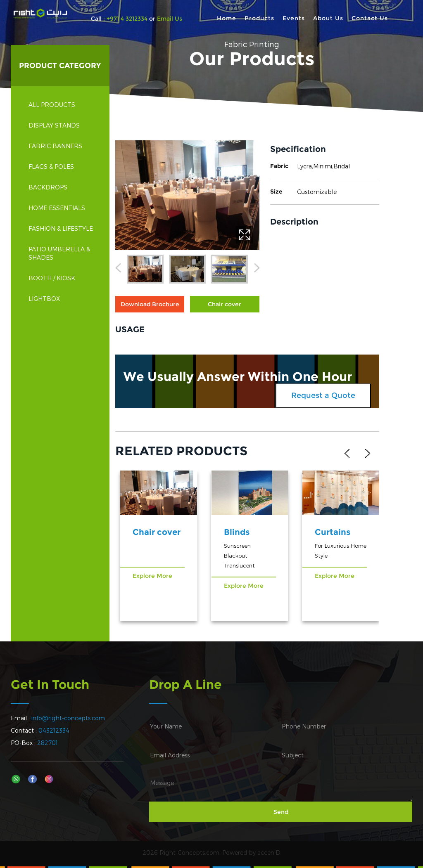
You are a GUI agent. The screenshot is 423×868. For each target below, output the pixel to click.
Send (281, 812)
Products (259, 18)
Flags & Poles (62, 167)
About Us (328, 18)
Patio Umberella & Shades (62, 253)
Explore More (152, 576)
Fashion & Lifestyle (62, 228)
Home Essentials (62, 208)
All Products (52, 105)
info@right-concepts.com (68, 718)
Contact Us (370, 18)
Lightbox (62, 299)
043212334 (54, 730)
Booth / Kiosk (62, 278)
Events (294, 18)
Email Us (169, 19)
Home (227, 18)
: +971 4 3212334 (125, 19)
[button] (118, 270)
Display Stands (62, 125)
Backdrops (62, 187)
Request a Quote (323, 395)
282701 (48, 743)
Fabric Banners (62, 146)
